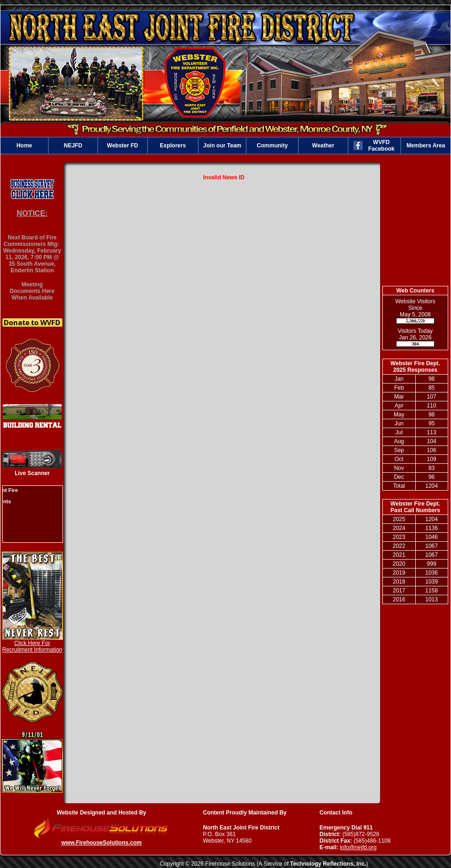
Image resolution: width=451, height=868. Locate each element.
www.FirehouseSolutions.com (102, 843)
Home (24, 146)
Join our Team (222, 146)
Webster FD (123, 146)
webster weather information (415, 272)
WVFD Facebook (381, 146)
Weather (323, 146)
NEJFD (73, 146)
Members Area (426, 146)
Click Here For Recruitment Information (32, 646)
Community (272, 146)
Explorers (173, 146)
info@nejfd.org (358, 847)
